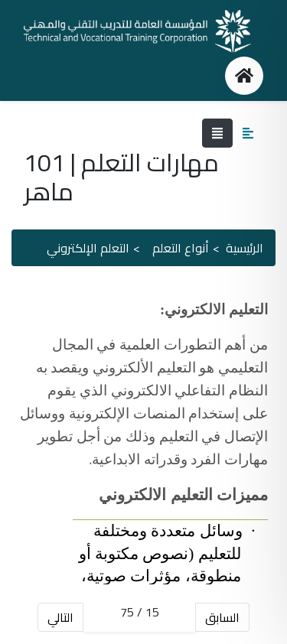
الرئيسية (245, 248)
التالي (60, 617)
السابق (222, 617)
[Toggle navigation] (217, 133)
